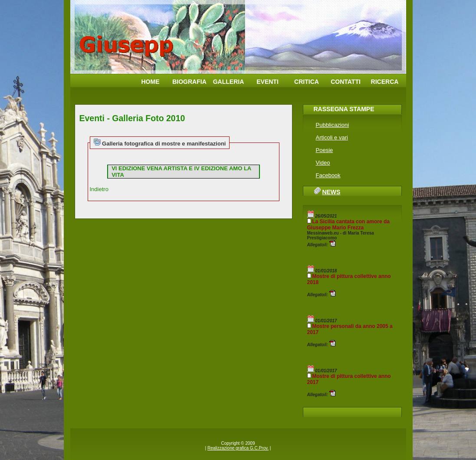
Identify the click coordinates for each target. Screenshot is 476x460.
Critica (307, 82)
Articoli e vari (332, 137)
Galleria (229, 82)
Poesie (325, 150)
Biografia (189, 82)
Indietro (99, 189)
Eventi (268, 82)
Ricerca (385, 82)
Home (151, 82)
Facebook (328, 175)
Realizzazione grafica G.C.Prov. (238, 448)
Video (323, 163)
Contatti (346, 82)
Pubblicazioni (333, 125)
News (331, 192)
